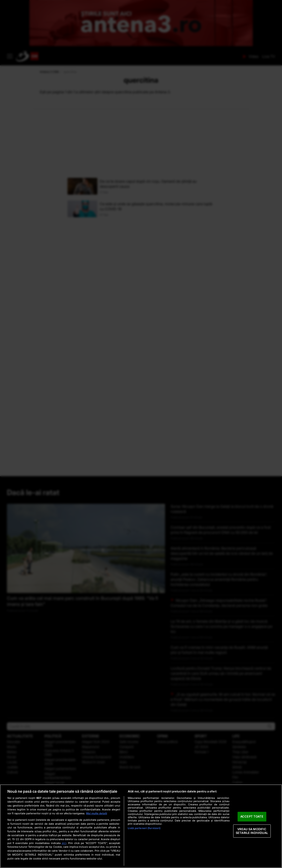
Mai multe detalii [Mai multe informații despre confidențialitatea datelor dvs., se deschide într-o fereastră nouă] (97, 813)
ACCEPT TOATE (252, 817)
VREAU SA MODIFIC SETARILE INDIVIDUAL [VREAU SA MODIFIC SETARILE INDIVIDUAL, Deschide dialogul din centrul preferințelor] (252, 831)
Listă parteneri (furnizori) (144, 828)
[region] (141, 826)
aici (64, 843)
